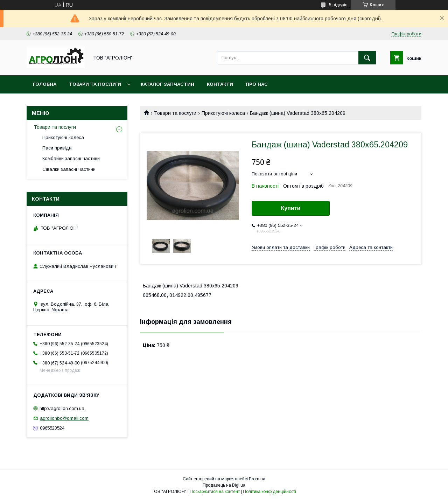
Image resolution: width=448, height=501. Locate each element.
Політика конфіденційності (269, 492)
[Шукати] (367, 58)
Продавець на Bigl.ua (224, 485)
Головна (45, 84)
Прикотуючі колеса (223, 113)
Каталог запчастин (167, 84)
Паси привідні (57, 148)
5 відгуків (338, 5)
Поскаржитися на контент (215, 492)
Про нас (257, 84)
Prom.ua (257, 479)
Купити (291, 208)
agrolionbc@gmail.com (64, 418)
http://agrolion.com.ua (62, 408)
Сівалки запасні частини (69, 169)
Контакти (220, 84)
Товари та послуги (95, 84)
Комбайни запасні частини (71, 158)
